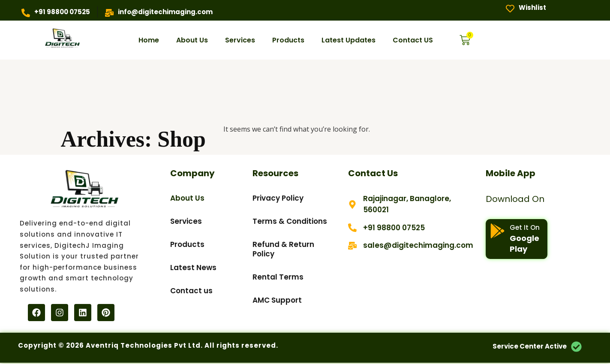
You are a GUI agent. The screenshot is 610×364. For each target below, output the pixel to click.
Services (240, 40)
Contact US (413, 40)
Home (149, 40)
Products (288, 40)
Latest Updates (349, 40)
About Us (192, 40)
